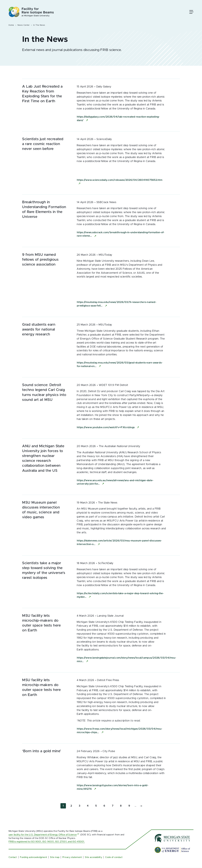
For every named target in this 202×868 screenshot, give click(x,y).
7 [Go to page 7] (114, 805)
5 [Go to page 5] (97, 805)
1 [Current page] (64, 806)
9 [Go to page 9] (130, 805)
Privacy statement (72, 857)
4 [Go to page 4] (89, 805)
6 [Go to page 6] (105, 805)
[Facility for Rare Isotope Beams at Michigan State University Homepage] (31, 12)
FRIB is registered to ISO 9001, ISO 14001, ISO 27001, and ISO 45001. (47, 842)
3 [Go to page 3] (81, 805)
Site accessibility (93, 857)
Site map (55, 857)
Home (11, 25)
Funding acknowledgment (33, 857)
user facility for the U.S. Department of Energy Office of (44, 835)
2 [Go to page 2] (72, 805)
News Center (24, 25)
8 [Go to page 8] (122, 805)
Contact (13, 857)
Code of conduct (114, 857)
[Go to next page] (141, 806)
